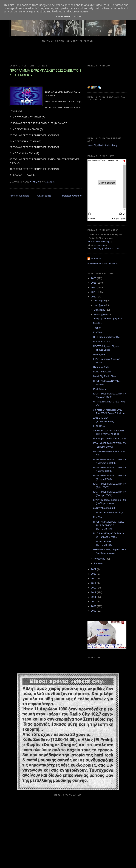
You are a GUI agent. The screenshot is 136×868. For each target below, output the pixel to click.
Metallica (98, 323)
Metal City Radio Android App (102, 145)
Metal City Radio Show (105, 376)
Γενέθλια (97, 332)
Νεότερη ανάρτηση (19, 196)
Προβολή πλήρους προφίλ (103, 264)
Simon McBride (101, 367)
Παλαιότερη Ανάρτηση (71, 196)
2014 (94, 583)
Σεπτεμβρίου (101, 314)
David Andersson (102, 372)
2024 (94, 287)
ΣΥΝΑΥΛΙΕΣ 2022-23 (104, 508)
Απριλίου (99, 563)
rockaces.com (99, 245)
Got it (78, 17)
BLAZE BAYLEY (101, 342)
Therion (97, 328)
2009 (94, 606)
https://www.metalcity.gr (99, 241)
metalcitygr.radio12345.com (106, 248)
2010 (94, 602)
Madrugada (99, 354)
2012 (94, 592)
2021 (94, 569)
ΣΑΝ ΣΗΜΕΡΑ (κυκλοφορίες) (108, 513)
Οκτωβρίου (100, 310)
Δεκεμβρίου (100, 301)
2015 (94, 578)
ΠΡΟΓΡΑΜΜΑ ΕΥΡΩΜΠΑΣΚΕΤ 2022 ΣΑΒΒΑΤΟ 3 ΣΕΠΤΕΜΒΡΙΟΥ (109, 525)
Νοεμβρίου (100, 305)
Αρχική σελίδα (44, 196)
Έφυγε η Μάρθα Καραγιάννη (108, 319)
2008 (94, 611)
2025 (94, 283)
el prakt (96, 259)
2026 (94, 278)
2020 (94, 574)
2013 (94, 588)
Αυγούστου (100, 559)
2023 (94, 292)
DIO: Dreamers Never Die (106, 337)
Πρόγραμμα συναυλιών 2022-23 (110, 439)
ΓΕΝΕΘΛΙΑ (99, 426)
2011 (94, 597)
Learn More (63, 17)
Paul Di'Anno (100, 389)
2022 (94, 297)
